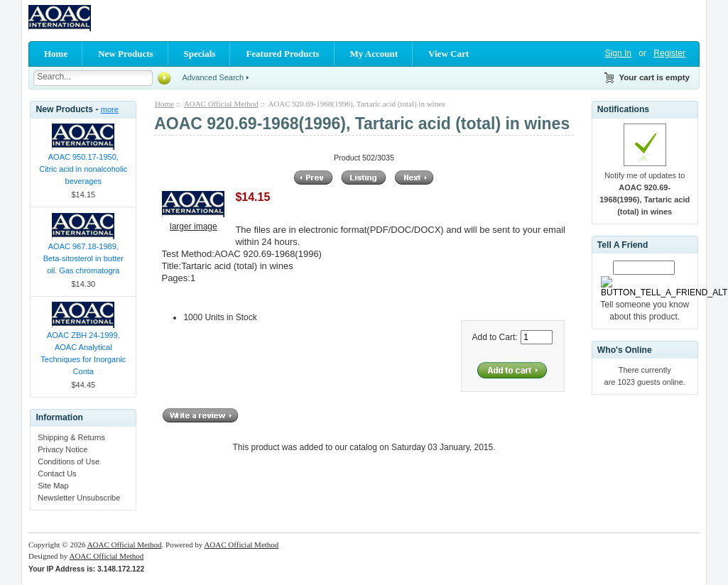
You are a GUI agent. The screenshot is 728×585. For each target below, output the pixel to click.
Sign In (618, 53)
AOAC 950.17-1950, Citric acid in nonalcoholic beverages (83, 169)
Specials (200, 54)
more (110, 109)
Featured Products (282, 54)
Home (56, 54)
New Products (125, 54)
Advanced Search (213, 77)
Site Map (53, 486)
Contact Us (57, 474)
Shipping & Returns (71, 437)
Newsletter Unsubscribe (79, 498)
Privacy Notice (63, 449)
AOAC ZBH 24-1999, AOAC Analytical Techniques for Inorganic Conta (83, 353)
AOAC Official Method (221, 104)
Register (669, 53)
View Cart (449, 54)
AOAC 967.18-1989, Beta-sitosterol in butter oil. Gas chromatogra (83, 258)
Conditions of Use (69, 461)
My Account (374, 54)
